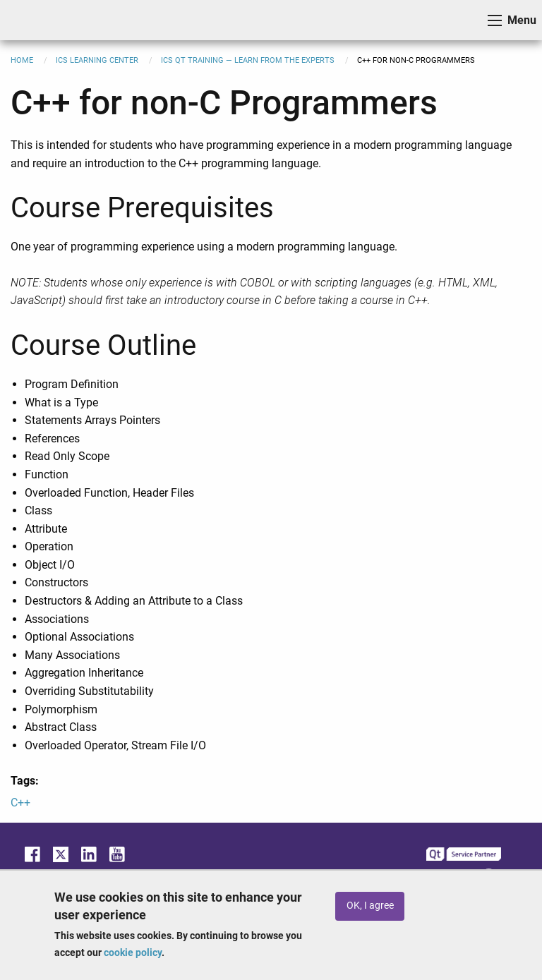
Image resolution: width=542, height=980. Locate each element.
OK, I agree (370, 906)
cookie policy (133, 952)
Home (22, 60)
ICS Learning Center (97, 60)
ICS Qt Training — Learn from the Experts (248, 60)
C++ (20, 803)
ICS (32, 20)
